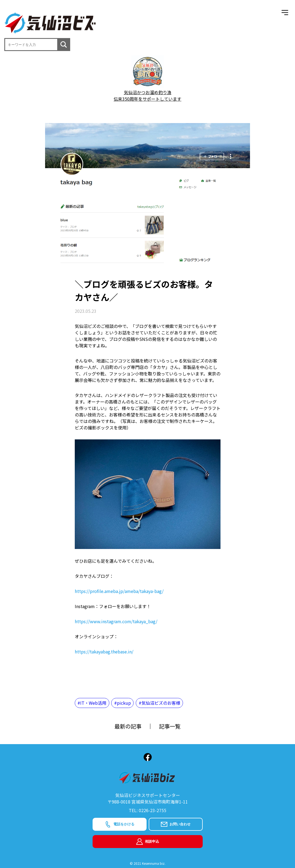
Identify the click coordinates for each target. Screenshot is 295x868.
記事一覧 (170, 726)
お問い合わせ (176, 824)
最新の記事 (128, 726)
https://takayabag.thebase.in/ (104, 652)
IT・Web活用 (93, 703)
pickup (124, 703)
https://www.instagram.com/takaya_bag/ (116, 621)
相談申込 (148, 842)
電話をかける (120, 824)
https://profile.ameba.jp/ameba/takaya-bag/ (119, 591)
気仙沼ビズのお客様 (161, 703)
